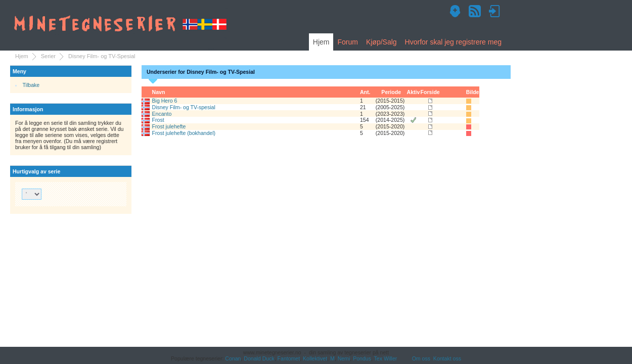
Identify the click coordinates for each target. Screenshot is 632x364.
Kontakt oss (447, 358)
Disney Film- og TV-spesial (184, 107)
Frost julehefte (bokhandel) (184, 133)
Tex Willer (386, 358)
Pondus (362, 358)
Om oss (421, 358)
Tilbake (31, 85)
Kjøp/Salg (381, 42)
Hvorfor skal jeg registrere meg (453, 42)
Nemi (344, 358)
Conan (233, 358)
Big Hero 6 (165, 101)
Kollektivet (315, 358)
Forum (347, 42)
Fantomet (289, 358)
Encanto (162, 114)
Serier (48, 56)
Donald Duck (259, 358)
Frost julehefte (169, 126)
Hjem (321, 42)
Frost (158, 120)
